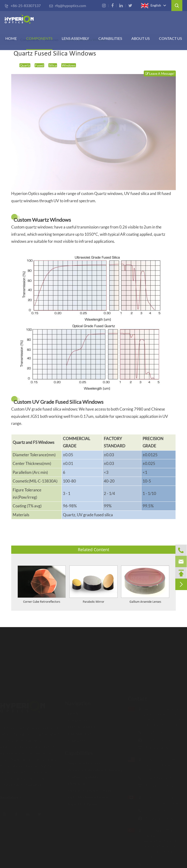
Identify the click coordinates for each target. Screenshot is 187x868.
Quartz (25, 65)
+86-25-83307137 (23, 6)
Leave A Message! (160, 73)
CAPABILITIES (110, 38)
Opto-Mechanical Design (87, 795)
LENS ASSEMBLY (80, 725)
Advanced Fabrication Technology (94, 768)
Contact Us (170, 38)
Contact (136, 699)
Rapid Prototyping (81, 802)
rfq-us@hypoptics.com (160, 785)
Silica (53, 65)
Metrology (75, 781)
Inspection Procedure (84, 761)
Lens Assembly (75, 38)
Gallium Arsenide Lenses (145, 602)
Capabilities (79, 751)
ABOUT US (140, 38)
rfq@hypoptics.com (68, 6)
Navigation (78, 701)
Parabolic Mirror (93, 602)
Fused (39, 65)
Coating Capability (82, 775)
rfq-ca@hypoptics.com (160, 818)
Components (39, 38)
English (151, 6)
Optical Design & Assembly (88, 788)
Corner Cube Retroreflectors (42, 602)
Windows (69, 65)
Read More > (13, 797)
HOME (11, 38)
